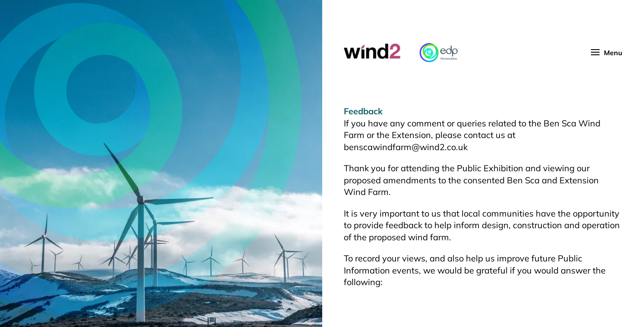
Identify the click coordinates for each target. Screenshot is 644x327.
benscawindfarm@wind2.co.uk (406, 147)
